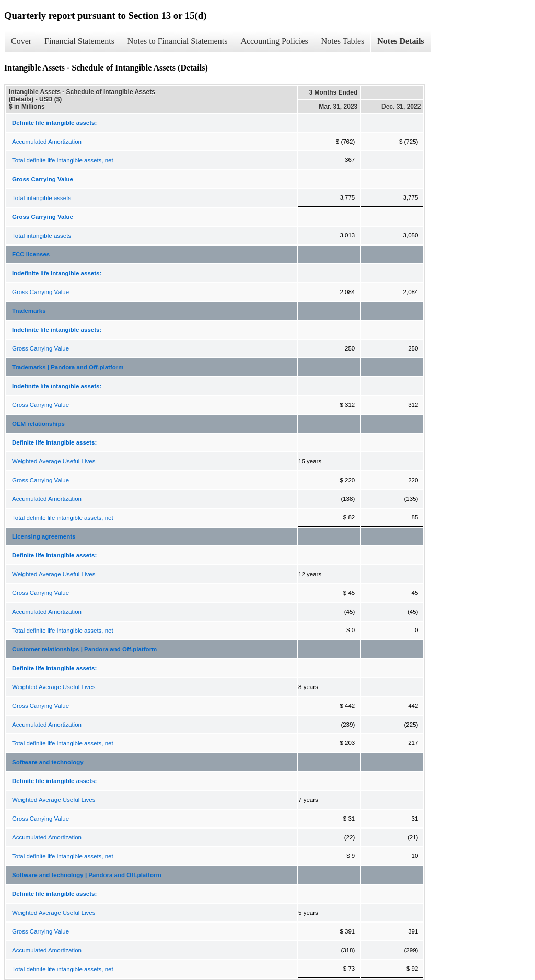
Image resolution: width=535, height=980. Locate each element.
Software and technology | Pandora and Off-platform (87, 875)
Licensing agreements (44, 536)
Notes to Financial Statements (178, 41)
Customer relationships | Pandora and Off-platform (84, 649)
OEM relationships (38, 424)
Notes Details (400, 41)
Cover (21, 41)
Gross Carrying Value (40, 292)
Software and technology (48, 762)
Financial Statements (79, 41)
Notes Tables (343, 41)
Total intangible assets (42, 198)
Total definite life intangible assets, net (63, 160)
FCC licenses (31, 254)
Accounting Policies (274, 41)
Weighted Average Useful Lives (54, 461)
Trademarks (29, 311)
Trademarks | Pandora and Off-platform (68, 367)
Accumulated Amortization (47, 142)
